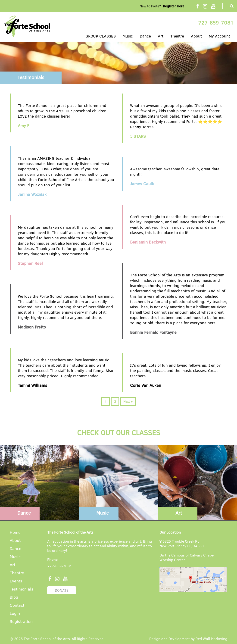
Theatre (177, 36)
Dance (145, 36)
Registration (21, 622)
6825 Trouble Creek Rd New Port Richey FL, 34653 (182, 543)
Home (15, 533)
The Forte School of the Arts (47, 639)
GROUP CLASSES (101, 36)
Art (161, 36)
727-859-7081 (216, 22)
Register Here (174, 6)
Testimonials (22, 589)
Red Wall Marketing (211, 639)
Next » (128, 401)
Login (15, 614)
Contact (17, 605)
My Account (219, 36)
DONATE (62, 590)
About (196, 36)
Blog (14, 597)
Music (128, 36)
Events (16, 581)
